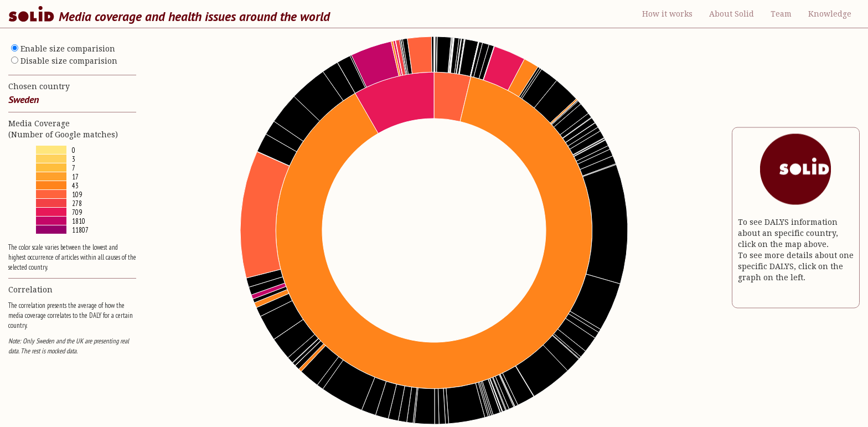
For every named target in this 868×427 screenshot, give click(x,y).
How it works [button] (667, 14)
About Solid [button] (732, 14)
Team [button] (781, 14)
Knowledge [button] (830, 14)
